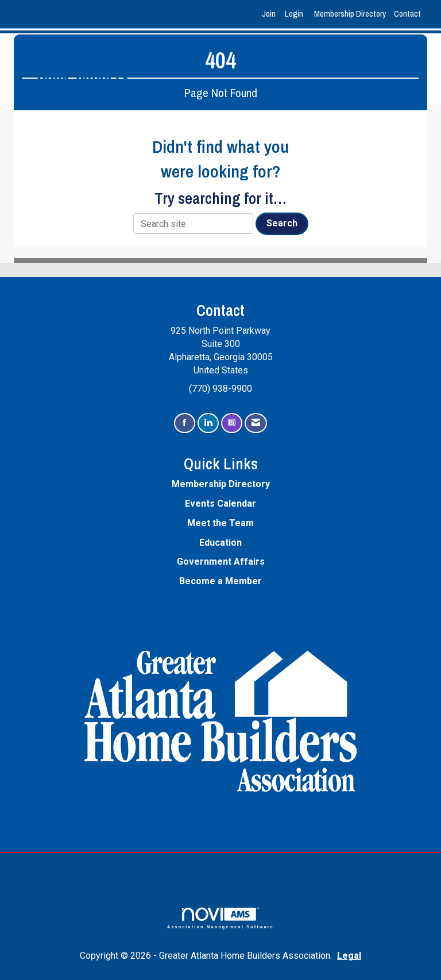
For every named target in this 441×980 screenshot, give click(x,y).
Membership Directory (350, 13)
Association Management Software (220, 918)
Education (220, 543)
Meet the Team (220, 523)
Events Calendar (220, 503)
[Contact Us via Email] (256, 423)
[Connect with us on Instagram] (232, 423)
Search (282, 223)
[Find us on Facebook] (185, 423)
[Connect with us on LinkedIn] (208, 423)
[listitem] (270, 14)
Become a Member (220, 581)
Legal (349, 956)
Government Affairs (221, 562)
